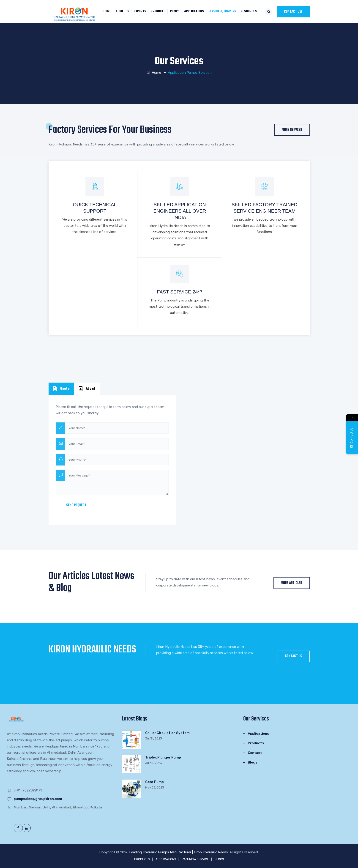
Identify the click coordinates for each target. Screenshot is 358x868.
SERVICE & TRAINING (223, 11)
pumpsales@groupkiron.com (38, 799)
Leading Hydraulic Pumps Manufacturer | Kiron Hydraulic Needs (179, 852)
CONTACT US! (293, 12)
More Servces (292, 130)
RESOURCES (250, 11)
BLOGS (219, 859)
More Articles (291, 583)
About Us (124, 11)
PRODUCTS (159, 11)
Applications (258, 734)
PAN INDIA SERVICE (195, 859)
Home (154, 73)
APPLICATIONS (195, 11)
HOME (108, 11)
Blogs (253, 762)
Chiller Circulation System (167, 733)
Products (256, 743)
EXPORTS (141, 11)
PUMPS (176, 11)
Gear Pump (154, 782)
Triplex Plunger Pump (163, 757)
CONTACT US (294, 656)
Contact (255, 753)
